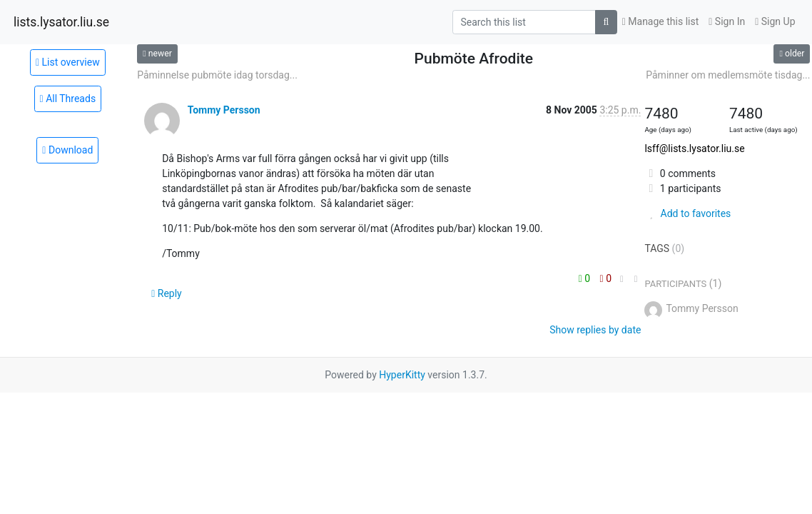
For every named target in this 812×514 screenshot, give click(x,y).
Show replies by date (595, 330)
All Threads (68, 99)
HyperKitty (402, 375)
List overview (68, 62)
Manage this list (661, 21)
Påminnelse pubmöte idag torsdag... (217, 75)
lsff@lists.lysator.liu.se (694, 148)
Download (67, 150)
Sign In (727, 21)
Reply (167, 293)
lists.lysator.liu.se (61, 22)
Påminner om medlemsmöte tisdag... (728, 75)
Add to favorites (687, 213)
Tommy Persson (224, 110)
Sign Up (775, 21)
